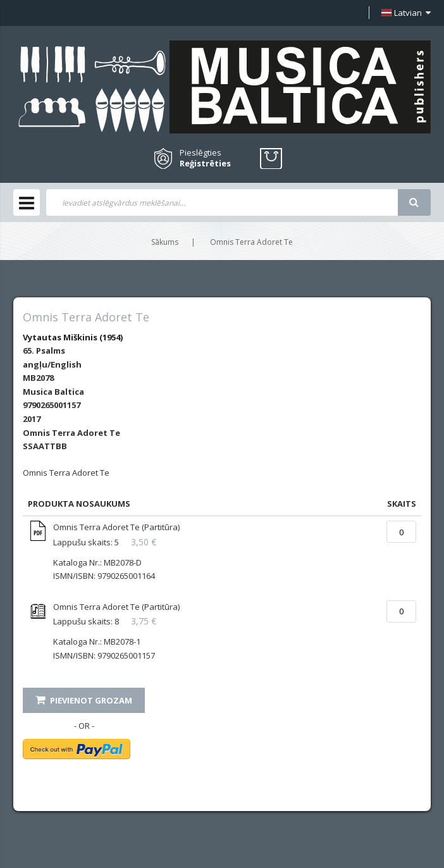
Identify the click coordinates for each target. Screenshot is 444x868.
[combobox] (222, 202)
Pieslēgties (200, 152)
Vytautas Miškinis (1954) (73, 337)
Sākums (165, 242)
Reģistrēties (205, 164)
